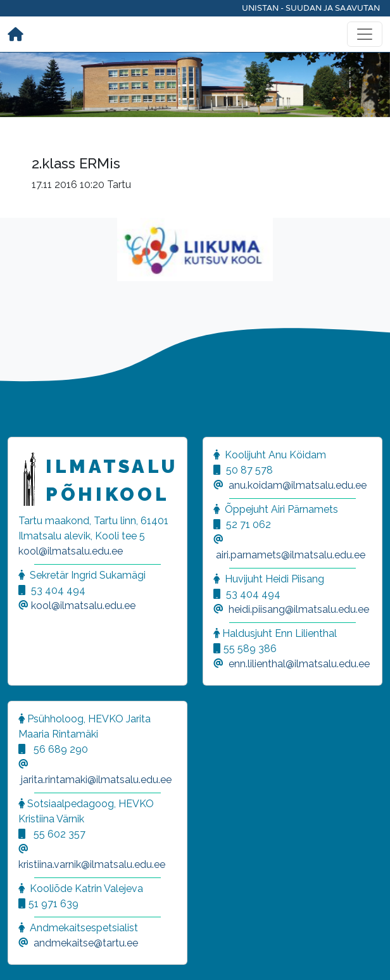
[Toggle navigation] (365, 34)
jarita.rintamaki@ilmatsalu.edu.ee (96, 780)
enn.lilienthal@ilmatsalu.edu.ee (299, 664)
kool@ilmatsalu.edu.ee (71, 551)
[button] (25, 955)
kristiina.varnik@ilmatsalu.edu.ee (92, 864)
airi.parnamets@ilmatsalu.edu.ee (291, 555)
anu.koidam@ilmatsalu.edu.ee (298, 485)
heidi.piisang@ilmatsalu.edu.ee (299, 609)
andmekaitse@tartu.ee (86, 943)
